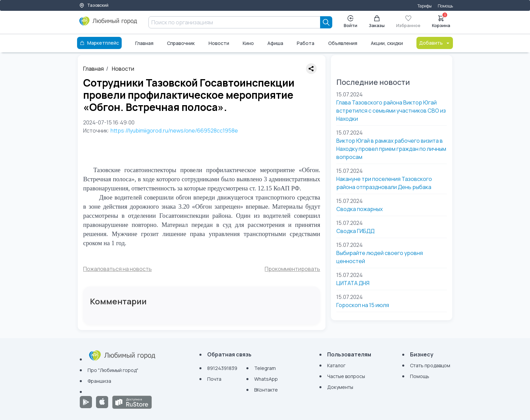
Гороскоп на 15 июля (363, 305)
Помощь (445, 6)
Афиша (275, 43)
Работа (306, 43)
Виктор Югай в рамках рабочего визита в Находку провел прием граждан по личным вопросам (391, 149)
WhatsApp (266, 379)
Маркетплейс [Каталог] (99, 43)
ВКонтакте (266, 390)
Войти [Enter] (351, 22)
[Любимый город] (108, 24)
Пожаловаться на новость (117, 269)
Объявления (343, 43)
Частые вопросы (346, 376)
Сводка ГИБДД (355, 231)
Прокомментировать (292, 269)
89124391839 (222, 368)
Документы (340, 387)
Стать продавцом (430, 365)
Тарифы (425, 6)
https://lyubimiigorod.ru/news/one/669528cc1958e (174, 131)
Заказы (377, 22)
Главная (144, 43)
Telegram (265, 368)
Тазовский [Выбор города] (94, 5)
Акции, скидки (387, 43)
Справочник (181, 43)
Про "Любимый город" (113, 370)
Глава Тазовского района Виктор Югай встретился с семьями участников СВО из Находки (391, 111)
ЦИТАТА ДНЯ (353, 283)
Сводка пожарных (359, 209)
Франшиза (99, 381)
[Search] (326, 22)
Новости (219, 43)
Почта (214, 379)
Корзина (441, 21)
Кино (248, 43)
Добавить (435, 43)
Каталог (336, 365)
